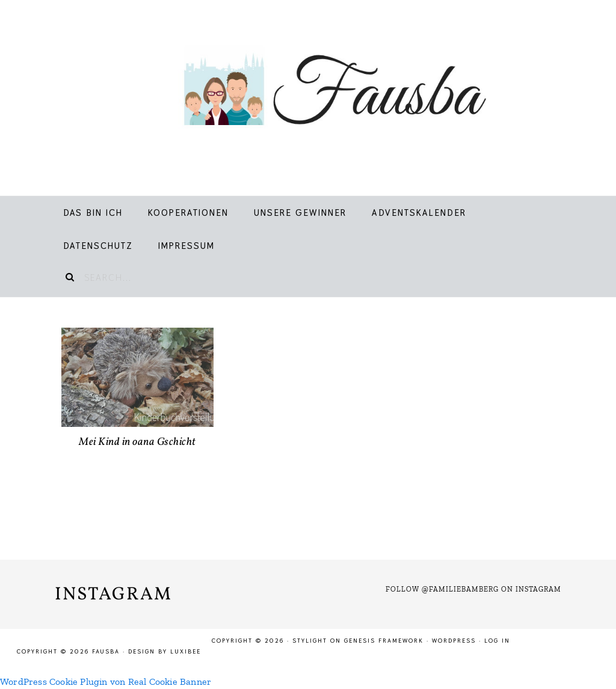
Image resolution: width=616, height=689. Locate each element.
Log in (497, 641)
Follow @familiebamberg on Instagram (473, 589)
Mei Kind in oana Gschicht (137, 442)
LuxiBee (186, 651)
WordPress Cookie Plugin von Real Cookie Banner (106, 681)
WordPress (454, 641)
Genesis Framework (384, 641)
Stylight (310, 641)
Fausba (321, 90)
